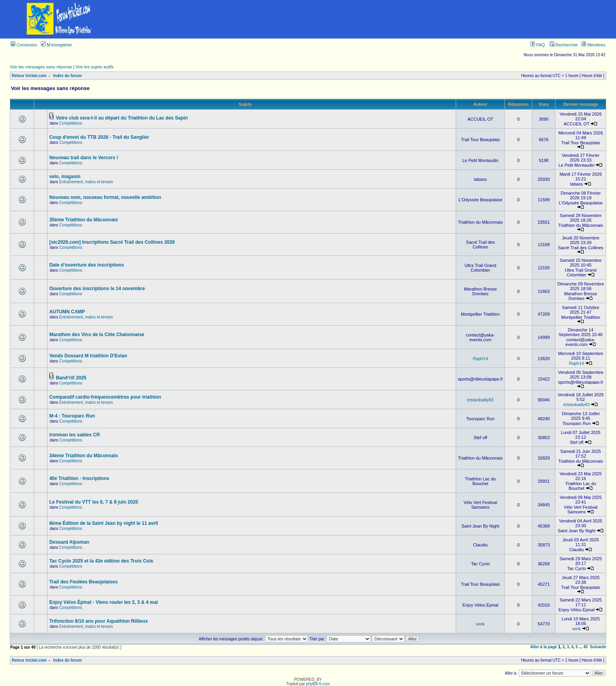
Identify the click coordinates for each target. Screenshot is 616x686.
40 (586, 647)
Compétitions (71, 123)
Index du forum (68, 76)
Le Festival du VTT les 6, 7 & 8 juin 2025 (93, 502)
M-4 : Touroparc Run (72, 416)
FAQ (538, 45)
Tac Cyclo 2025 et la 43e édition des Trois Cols (101, 561)
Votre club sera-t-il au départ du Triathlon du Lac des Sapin (122, 118)
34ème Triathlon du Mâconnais (83, 456)
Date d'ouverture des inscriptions (86, 265)
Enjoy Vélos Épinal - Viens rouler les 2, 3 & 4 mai (104, 602)
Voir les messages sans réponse (41, 67)
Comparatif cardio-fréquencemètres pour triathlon (105, 397)
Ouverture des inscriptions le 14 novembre (97, 289)
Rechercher (564, 45)
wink (480, 624)
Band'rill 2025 (71, 378)
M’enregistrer (56, 45)
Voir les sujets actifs (94, 67)
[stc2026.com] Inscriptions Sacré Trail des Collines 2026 (112, 242)
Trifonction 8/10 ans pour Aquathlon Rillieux (98, 621)
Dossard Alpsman (69, 542)
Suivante (598, 647)
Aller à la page (544, 647)
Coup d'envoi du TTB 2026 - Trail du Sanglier (99, 137)
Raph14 (480, 359)
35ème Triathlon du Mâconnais (83, 220)
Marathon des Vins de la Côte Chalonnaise (97, 335)
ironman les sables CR (74, 435)
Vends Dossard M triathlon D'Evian (88, 356)
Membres (593, 45)
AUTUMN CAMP (67, 312)
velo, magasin (65, 177)
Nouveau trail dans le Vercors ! (83, 158)
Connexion (24, 45)
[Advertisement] (367, 19)
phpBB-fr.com (318, 684)
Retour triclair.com (29, 76)
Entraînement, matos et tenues (86, 182)
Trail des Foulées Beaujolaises (83, 582)
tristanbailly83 (480, 400)
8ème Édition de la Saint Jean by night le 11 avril (104, 523)
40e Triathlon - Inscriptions (79, 478)
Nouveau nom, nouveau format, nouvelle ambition (105, 197)
